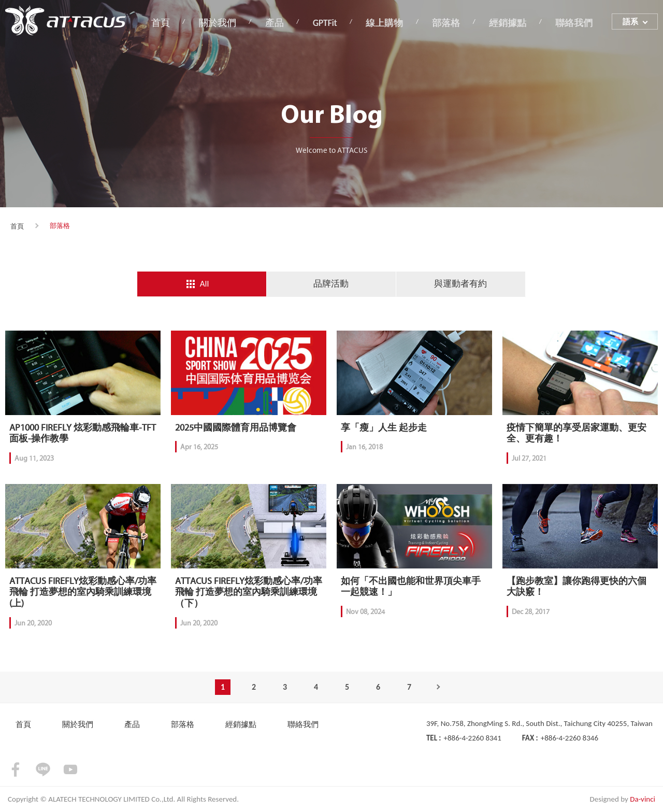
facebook (16, 770)
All (205, 284)
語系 (630, 22)
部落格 (450, 23)
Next (440, 688)
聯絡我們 (575, 23)
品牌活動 (331, 284)
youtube (70, 770)
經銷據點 (510, 23)
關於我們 (227, 23)
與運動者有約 (460, 284)
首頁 (172, 23)
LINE (43, 770)
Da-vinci (643, 800)
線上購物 (390, 23)
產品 (282, 23)
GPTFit (331, 23)
